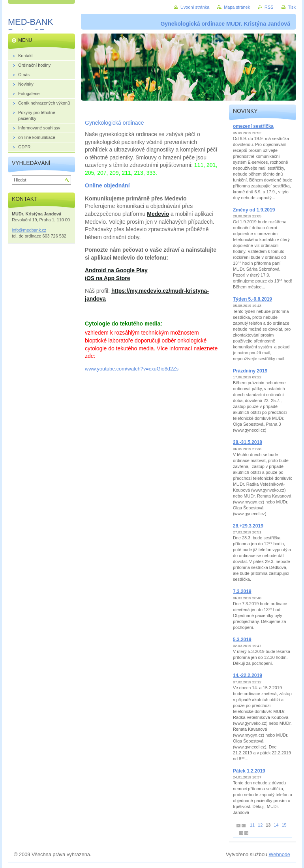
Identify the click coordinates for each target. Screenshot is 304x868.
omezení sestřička (253, 126)
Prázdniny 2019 (250, 371)
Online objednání (107, 185)
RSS (269, 7)
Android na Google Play (116, 270)
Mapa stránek (237, 7)
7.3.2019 (242, 591)
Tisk (292, 7)
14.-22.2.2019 (248, 675)
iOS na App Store (108, 278)
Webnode (279, 854)
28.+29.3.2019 (248, 526)
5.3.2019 (242, 640)
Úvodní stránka (195, 7)
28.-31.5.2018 (248, 442)
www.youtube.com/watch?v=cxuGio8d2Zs (132, 369)
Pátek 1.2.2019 (249, 771)
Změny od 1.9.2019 (254, 210)
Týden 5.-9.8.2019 (252, 299)
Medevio (158, 214)
